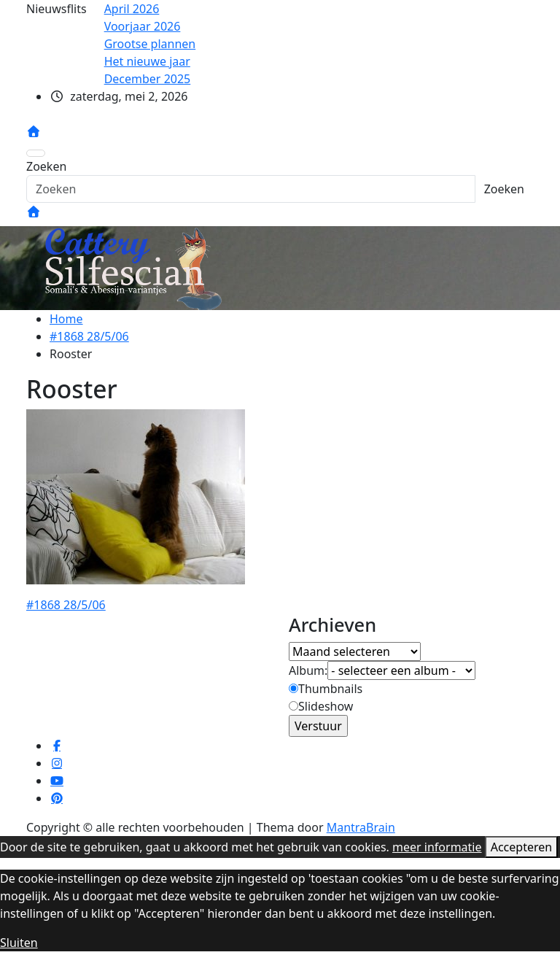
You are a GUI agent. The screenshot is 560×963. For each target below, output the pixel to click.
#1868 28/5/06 (66, 605)
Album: (308, 670)
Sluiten (19, 943)
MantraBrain (361, 827)
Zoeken (46, 166)
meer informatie (437, 847)
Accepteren (521, 847)
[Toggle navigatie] (36, 153)
